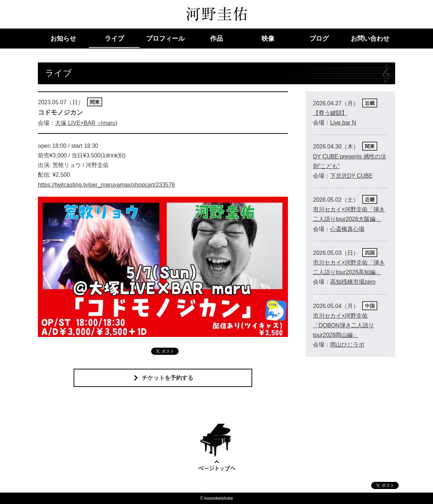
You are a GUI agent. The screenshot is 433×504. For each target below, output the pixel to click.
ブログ (319, 39)
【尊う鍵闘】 (330, 113)
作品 (216, 39)
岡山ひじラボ (347, 345)
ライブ (114, 39)
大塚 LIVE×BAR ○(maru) (86, 123)
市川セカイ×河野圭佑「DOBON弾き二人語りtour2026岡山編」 (344, 325)
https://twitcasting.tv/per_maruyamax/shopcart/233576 (106, 185)
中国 (370, 306)
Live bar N (343, 123)
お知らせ (63, 39)
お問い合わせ (370, 39)
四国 (370, 253)
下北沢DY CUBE (351, 176)
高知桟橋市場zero (353, 282)
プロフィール (165, 39)
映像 (268, 39)
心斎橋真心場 (347, 229)
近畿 (370, 103)
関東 (95, 102)
